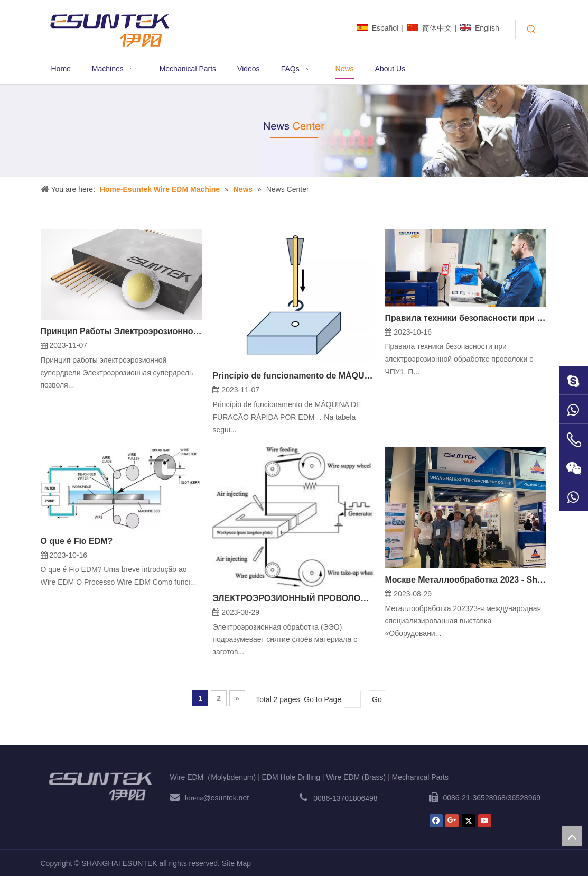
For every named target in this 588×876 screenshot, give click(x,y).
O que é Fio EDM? (77, 541)
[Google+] (452, 821)
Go (377, 699)
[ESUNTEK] (100, 786)
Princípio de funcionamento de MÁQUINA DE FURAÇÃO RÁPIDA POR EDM (293, 376)
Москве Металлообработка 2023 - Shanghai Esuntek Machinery (465, 580)
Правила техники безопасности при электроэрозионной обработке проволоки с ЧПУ (465, 318)
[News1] (294, 131)
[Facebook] (436, 821)
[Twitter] (468, 821)
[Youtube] (485, 821)
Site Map (236, 863)
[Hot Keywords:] (531, 30)
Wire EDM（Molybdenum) (213, 777)
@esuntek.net (217, 798)
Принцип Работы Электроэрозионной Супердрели (122, 331)
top (572, 836)
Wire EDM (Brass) (356, 777)
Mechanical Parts (420, 777)
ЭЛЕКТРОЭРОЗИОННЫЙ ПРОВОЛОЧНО (293, 598)
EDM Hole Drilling (291, 777)
